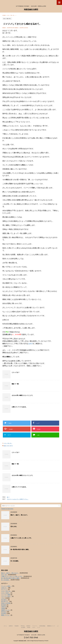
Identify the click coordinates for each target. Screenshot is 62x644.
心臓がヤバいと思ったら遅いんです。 (21, 538)
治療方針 (11, 626)
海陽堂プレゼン (6, 610)
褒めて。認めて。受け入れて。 (20, 515)
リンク (39, 627)
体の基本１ (4, 600)
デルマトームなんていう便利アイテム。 (18, 499)
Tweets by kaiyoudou (7, 509)
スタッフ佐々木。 (8, 443)
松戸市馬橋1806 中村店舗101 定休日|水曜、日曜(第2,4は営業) (31, 635)
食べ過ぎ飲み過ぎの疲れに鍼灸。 (20, 550)
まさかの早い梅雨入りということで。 (23, 395)
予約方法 (23, 626)
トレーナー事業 (6, 595)
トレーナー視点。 (6, 596)
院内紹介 (28, 626)
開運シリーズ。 (6, 615)
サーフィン (4, 590)
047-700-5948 (31, 638)
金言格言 (4, 613)
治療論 (3, 608)
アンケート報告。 (6, 586)
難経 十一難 (15, 384)
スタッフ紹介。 (6, 593)
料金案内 (17, 626)
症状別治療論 (42, 626)
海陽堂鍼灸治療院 (31, 10)
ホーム (5, 626)
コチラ (30, 344)
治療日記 (4, 607)
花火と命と (14, 527)
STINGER (46, 641)
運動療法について (51, 626)
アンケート (35, 626)
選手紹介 (4, 612)
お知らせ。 (4, 588)
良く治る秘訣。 (15, 561)
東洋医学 (4, 605)
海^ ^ (8, 497)
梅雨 (5, 446)
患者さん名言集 (6, 603)
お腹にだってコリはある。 (19, 407)
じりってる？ (16, 373)
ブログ (3, 598)
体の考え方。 (5, 602)
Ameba (29, 627)
